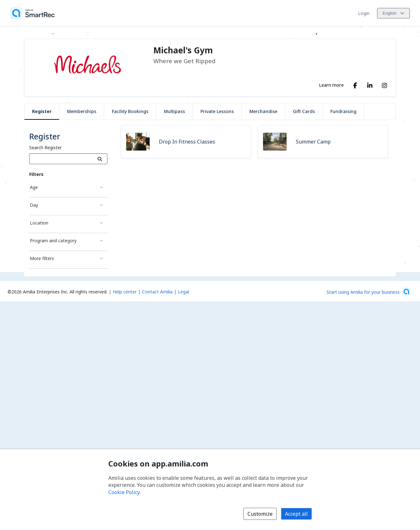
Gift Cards (304, 111)
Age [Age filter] (34, 187)
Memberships (82, 111)
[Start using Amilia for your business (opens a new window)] (369, 292)
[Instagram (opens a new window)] (384, 84)
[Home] (32, 13)
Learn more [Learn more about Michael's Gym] (331, 85)
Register (42, 111)
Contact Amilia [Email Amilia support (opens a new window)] (157, 292)
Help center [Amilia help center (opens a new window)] (125, 292)
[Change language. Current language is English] (393, 13)
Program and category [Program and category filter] (53, 241)
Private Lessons (217, 111)
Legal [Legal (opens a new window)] (183, 292)
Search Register (45, 148)
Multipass (174, 111)
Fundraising (343, 111)
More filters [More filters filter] (42, 258)
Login (364, 13)
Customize (260, 514)
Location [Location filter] (39, 223)
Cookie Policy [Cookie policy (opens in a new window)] (124, 492)
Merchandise (263, 111)
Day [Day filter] (34, 205)
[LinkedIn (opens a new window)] (370, 84)
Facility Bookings (130, 111)
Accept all (296, 514)
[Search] (100, 159)
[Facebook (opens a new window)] (355, 84)
